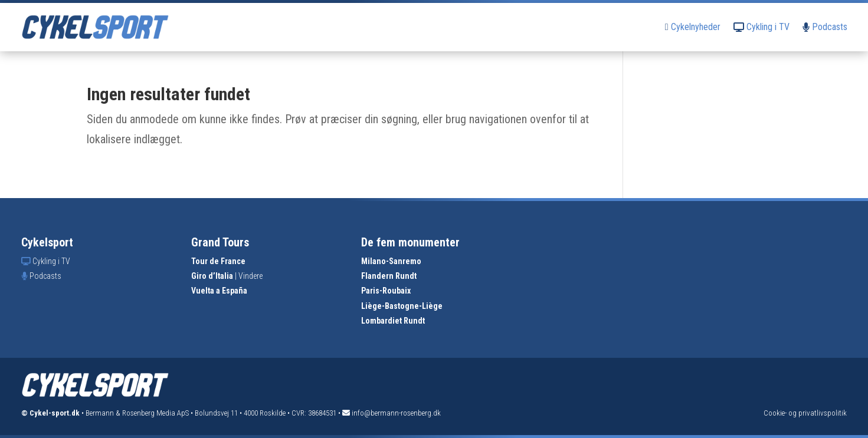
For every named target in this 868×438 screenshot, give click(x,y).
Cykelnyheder (693, 27)
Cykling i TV (761, 27)
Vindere (250, 276)
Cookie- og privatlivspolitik (805, 413)
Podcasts (825, 27)
